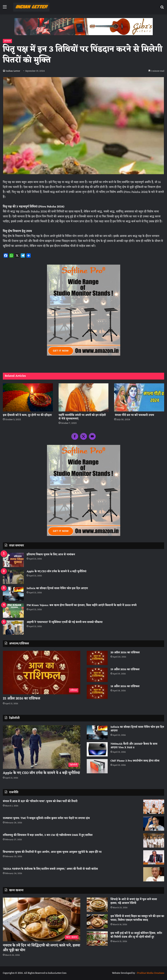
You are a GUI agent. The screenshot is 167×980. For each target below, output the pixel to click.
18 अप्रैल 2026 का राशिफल (125, 686)
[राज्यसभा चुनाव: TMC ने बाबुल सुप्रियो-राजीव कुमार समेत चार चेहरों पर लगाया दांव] (154, 824)
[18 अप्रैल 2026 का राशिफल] (97, 692)
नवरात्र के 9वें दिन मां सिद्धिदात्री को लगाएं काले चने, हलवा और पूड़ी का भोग (41, 948)
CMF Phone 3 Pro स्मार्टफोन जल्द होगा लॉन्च (135, 761)
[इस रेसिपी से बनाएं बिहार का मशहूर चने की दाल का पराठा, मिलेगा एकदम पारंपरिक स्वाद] (97, 922)
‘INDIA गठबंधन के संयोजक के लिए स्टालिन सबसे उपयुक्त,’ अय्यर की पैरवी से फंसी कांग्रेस (50, 869)
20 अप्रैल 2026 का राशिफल (125, 653)
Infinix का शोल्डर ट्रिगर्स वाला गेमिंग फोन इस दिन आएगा (57, 588)
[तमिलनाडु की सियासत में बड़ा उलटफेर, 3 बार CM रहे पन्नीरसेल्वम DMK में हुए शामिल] (154, 840)
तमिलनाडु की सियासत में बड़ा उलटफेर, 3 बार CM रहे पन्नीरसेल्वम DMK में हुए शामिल (48, 835)
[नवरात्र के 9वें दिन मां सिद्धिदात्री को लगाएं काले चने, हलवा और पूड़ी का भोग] (42, 919)
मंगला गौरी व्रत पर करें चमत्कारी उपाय (134, 415)
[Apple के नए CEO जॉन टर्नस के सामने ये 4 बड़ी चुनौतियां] (13, 577)
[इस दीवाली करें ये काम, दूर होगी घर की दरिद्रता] (28, 397)
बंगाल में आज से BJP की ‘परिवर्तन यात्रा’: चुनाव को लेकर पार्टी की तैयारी (40, 801)
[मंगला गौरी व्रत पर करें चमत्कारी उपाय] (139, 397)
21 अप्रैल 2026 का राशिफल (21, 698)
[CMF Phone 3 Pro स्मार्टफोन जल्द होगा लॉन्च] (97, 766)
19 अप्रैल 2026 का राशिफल (125, 670)
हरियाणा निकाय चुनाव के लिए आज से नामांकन (51, 555)
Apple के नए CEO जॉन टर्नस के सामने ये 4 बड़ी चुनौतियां (56, 571)
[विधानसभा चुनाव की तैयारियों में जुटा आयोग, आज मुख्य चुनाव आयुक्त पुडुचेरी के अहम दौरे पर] (154, 857)
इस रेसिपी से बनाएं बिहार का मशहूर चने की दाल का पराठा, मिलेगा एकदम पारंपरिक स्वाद (137, 918)
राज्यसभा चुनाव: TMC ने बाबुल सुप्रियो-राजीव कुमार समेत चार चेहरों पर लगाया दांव (46, 818)
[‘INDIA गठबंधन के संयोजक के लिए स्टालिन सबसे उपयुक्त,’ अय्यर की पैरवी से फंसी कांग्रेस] (154, 874)
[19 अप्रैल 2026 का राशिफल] (97, 675)
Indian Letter (13, 71)
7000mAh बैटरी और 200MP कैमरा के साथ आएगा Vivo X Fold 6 (134, 746)
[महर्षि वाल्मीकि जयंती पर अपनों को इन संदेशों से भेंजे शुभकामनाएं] (84, 397)
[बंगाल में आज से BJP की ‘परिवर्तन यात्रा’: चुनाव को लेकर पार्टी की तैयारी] (154, 807)
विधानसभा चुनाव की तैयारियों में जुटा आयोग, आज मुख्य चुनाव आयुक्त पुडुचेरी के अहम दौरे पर (52, 852)
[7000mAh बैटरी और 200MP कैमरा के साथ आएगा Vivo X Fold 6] (97, 749)
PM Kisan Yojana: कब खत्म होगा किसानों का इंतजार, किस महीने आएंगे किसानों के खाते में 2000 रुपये (82, 605)
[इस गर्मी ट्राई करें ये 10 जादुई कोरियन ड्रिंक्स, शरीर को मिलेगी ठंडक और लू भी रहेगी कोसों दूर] (97, 938)
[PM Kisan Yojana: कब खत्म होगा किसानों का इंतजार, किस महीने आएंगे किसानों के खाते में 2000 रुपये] (13, 611)
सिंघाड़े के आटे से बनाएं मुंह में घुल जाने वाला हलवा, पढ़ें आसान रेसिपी (134, 901)
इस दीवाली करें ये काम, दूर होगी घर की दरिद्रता (27, 415)
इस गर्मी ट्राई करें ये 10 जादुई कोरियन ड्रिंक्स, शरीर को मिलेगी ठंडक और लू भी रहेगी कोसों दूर (136, 935)
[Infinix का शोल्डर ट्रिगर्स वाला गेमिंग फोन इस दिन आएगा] (13, 594)
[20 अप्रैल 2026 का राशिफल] (97, 658)
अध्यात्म (7, 41)
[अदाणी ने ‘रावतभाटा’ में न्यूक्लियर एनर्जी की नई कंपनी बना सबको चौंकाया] (13, 628)
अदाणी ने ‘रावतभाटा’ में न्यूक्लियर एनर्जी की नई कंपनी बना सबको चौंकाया (65, 622)
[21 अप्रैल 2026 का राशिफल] (42, 673)
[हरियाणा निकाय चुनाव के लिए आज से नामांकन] (13, 560)
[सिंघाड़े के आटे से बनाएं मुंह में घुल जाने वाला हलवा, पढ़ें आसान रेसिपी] (97, 905)
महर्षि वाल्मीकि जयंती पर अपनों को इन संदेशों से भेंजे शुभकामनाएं (82, 417)
